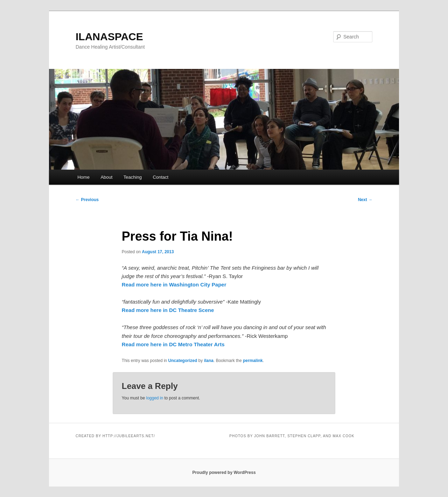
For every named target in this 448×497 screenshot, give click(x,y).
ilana (209, 361)
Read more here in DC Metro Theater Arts (173, 344)
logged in (155, 398)
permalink (253, 361)
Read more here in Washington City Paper (174, 285)
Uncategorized (183, 361)
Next (365, 200)
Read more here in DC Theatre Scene (168, 310)
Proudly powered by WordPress (224, 473)
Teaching (133, 177)
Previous (87, 200)
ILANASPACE (109, 37)
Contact (160, 177)
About (106, 177)
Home (83, 177)
